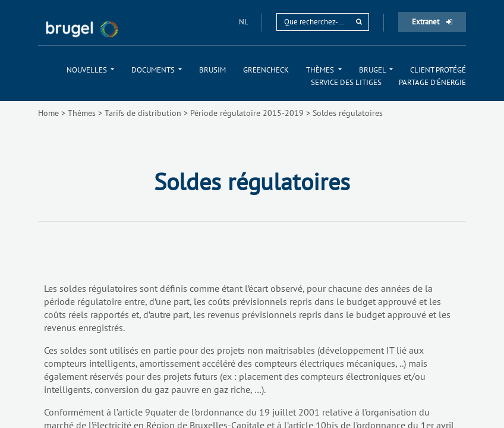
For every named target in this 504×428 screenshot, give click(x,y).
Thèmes (82, 113)
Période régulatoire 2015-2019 (247, 113)
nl (244, 22)
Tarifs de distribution (143, 113)
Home (48, 113)
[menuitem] (90, 70)
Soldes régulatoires (348, 113)
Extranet (432, 22)
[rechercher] (359, 22)
